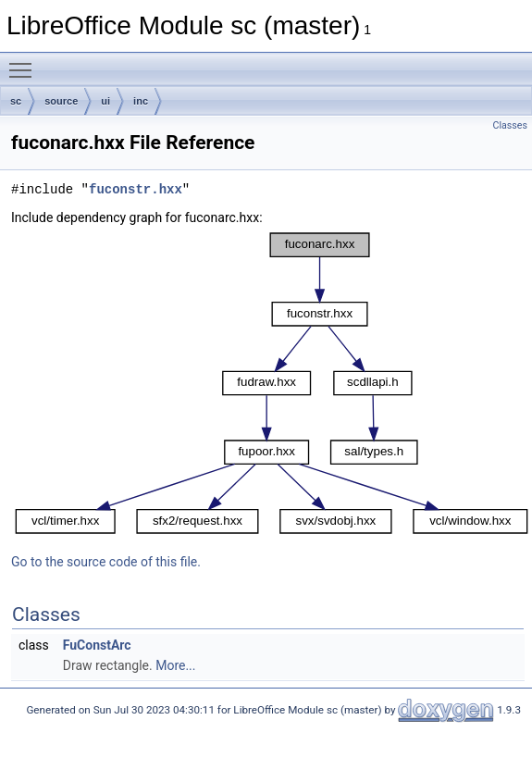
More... (175, 665)
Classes (510, 125)
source (61, 101)
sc (16, 101)
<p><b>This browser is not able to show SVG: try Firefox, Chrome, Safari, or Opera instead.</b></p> (272, 383)
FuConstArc (97, 645)
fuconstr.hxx (136, 189)
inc (141, 101)
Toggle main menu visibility (25, 62)
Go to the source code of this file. (106, 562)
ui (105, 101)
